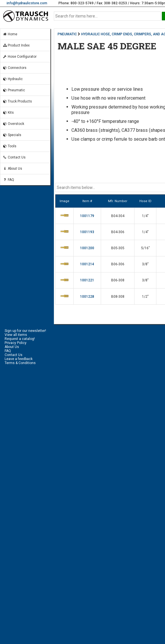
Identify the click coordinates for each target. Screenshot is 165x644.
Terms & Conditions (20, 363)
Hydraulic (13, 79)
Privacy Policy (16, 343)
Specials (12, 135)
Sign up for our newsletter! (25, 331)
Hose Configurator (20, 57)
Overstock (13, 124)
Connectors (15, 68)
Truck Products (17, 101)
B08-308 (118, 297)
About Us (12, 169)
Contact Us (14, 157)
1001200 (87, 248)
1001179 (87, 216)
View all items (16, 335)
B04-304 (118, 216)
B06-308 (118, 280)
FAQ (8, 180)
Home (10, 34)
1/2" (145, 297)
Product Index (16, 45)
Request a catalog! (20, 339)
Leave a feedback (19, 359)
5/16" (145, 248)
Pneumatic (14, 90)
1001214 (87, 264)
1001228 (87, 297)
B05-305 (118, 248)
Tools (10, 146)
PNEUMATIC (67, 34)
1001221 (87, 280)
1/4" (145, 216)
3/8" (145, 264)
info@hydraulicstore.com (27, 3)
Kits (8, 113)
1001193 (87, 232)
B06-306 (118, 264)
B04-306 (118, 232)
